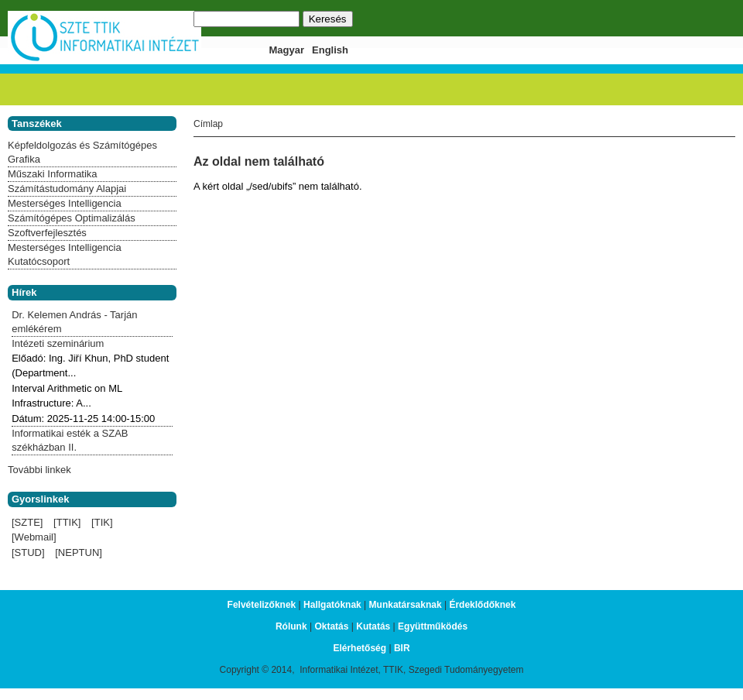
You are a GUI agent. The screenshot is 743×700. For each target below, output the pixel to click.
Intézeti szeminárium (58, 343)
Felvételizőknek (262, 605)
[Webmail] (34, 537)
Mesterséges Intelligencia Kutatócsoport (65, 254)
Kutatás (373, 626)
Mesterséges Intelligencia (65, 203)
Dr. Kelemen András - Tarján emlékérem (74, 322)
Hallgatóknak (332, 605)
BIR (402, 648)
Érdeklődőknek (482, 605)
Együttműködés (433, 626)
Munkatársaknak (406, 605)
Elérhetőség (360, 648)
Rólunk (291, 626)
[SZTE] (27, 522)
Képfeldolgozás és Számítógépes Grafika (82, 152)
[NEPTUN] (79, 552)
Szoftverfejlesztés (47, 233)
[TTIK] (67, 522)
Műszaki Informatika (53, 174)
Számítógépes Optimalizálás (72, 218)
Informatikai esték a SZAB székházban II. (70, 440)
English (330, 50)
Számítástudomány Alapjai (67, 189)
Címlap (208, 124)
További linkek (39, 470)
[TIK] (102, 522)
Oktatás (331, 626)
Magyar (287, 50)
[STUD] (28, 552)
